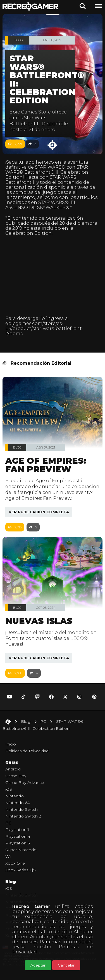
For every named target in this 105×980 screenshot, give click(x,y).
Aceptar (38, 965)
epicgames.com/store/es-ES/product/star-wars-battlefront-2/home (44, 328)
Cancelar (66, 965)
